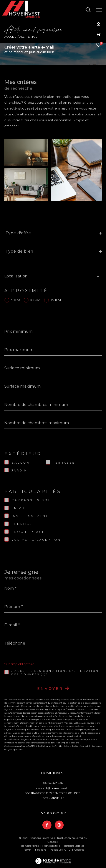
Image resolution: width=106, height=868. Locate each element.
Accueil (10, 37)
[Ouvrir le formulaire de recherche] (88, 10)
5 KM (16, 300)
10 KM (35, 300)
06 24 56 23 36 (53, 783)
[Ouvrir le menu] (99, 10)
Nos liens (41, 850)
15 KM (56, 300)
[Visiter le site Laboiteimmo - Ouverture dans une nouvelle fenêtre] (53, 858)
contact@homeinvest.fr (53, 788)
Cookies (79, 850)
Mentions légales (73, 846)
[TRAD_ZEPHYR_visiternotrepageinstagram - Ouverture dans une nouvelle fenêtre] (59, 825)
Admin (27, 850)
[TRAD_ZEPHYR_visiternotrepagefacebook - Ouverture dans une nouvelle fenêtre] (47, 825)
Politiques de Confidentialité (55, 746)
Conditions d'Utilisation (87, 746)
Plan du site (50, 846)
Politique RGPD (60, 850)
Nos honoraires (29, 846)
